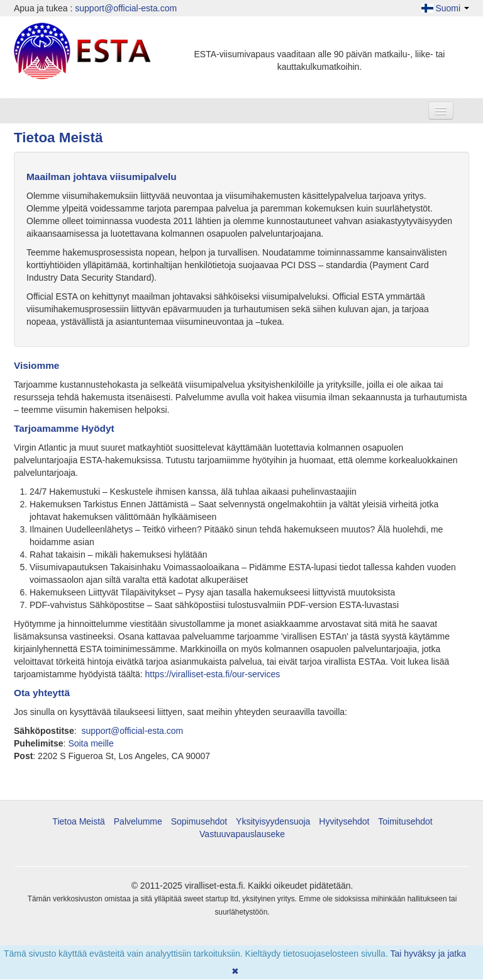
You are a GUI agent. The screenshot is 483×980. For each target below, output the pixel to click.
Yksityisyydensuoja (273, 821)
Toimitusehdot (405, 821)
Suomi (445, 8)
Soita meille (91, 743)
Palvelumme (138, 821)
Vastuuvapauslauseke (242, 834)
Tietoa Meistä (79, 821)
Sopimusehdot (199, 821)
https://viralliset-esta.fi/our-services (213, 674)
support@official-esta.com (126, 8)
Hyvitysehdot (344, 821)
